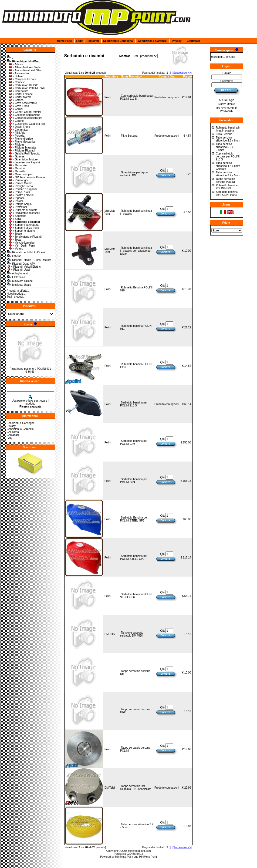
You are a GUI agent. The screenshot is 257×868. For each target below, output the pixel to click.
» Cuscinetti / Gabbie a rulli (27, 124)
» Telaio (15, 234)
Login (80, 41)
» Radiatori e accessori (24, 213)
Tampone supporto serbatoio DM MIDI (132, 634)
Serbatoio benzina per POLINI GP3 (134, 442)
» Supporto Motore (22, 231)
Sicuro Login (227, 100)
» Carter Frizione (21, 94)
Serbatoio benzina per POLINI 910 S (134, 404)
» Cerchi (16, 109)
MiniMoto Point (109, 212)
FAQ (9, 438)
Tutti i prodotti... (16, 297)
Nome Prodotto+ (131, 77)
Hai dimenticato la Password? (227, 110)
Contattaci (193, 41)
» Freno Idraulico (21, 139)
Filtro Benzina (129, 136)
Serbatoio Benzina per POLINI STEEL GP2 (134, 519)
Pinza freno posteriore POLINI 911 (30, 369)
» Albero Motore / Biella (24, 67)
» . (10, 58)
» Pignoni (16, 198)
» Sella (15, 219)
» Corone (16, 121)
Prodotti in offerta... (18, 291)
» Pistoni (16, 201)
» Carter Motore (20, 97)
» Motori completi (21, 174)
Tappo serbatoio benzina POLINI (225, 180)
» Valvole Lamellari (22, 243)
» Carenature (18, 91)
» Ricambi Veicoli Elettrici (24, 267)
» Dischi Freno (19, 127)
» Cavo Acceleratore (23, 103)
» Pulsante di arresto (23, 210)
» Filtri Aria (17, 133)
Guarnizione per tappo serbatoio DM (134, 174)
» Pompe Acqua (20, 204)
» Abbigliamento (18, 273)
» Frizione (16, 145)
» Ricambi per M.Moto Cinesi (26, 252)
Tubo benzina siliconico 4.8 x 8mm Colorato (228, 166)
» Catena (16, 100)
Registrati (93, 41)
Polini (108, 97)
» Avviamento (19, 73)
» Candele (17, 82)
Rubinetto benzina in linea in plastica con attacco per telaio (136, 251)
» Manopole (18, 165)
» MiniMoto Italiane (20, 281)
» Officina (14, 256)
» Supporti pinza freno (24, 228)
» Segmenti (17, 216)
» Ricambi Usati (18, 270)
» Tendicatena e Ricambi (25, 237)
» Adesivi (16, 64)
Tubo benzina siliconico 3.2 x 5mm (228, 174)
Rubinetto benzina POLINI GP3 (227, 187)
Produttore (111, 77)
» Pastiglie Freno (21, 186)
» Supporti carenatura (23, 225)
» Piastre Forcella (21, 195)
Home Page (64, 41)
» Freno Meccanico (22, 142)
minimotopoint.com (139, 851)
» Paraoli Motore (20, 183)
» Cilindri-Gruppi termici (25, 112)
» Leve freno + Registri (24, 162)
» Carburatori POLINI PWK (27, 88)
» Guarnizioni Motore (23, 159)
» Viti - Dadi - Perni (22, 246)
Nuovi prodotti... (16, 294)
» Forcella (16, 136)
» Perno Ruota (19, 192)
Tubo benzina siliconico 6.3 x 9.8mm (224, 147)
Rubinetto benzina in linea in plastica (228, 129)
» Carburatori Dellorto (23, 85)
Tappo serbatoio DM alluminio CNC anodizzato (136, 788)
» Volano (16, 249)
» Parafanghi (18, 180)
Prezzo (187, 77)
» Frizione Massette (22, 148)
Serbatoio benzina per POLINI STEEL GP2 (134, 557)
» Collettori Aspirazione (24, 115)
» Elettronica (18, 130)
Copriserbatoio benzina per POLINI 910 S (137, 97)
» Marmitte (17, 171)
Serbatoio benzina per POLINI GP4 (134, 481)
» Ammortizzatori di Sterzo (26, 70)
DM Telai (110, 634)
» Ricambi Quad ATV (21, 264)
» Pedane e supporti (23, 189)
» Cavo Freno (19, 106)
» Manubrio (17, 168)
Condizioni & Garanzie (152, 41)
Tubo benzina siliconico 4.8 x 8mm (228, 139)
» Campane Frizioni (22, 79)
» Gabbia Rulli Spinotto (24, 154)
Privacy (177, 41)
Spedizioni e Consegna (118, 41)
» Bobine (16, 76)
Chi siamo (13, 432)
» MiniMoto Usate (19, 285)
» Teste (15, 240)
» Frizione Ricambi (22, 151)
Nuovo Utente (227, 104)
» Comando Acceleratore (25, 118)
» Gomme (16, 157)
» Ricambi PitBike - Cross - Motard (29, 260)
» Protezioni (18, 207)
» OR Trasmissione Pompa (27, 177)
